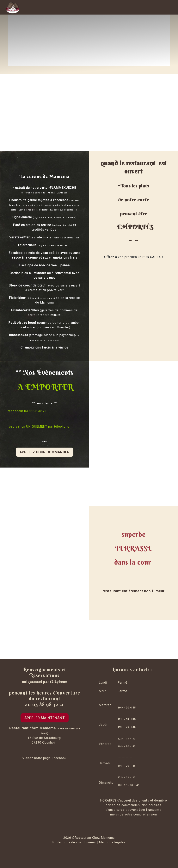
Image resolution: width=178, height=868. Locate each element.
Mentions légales (112, 842)
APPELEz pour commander (45, 452)
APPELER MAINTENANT (45, 718)
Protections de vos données (74, 842)
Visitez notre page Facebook (44, 758)
